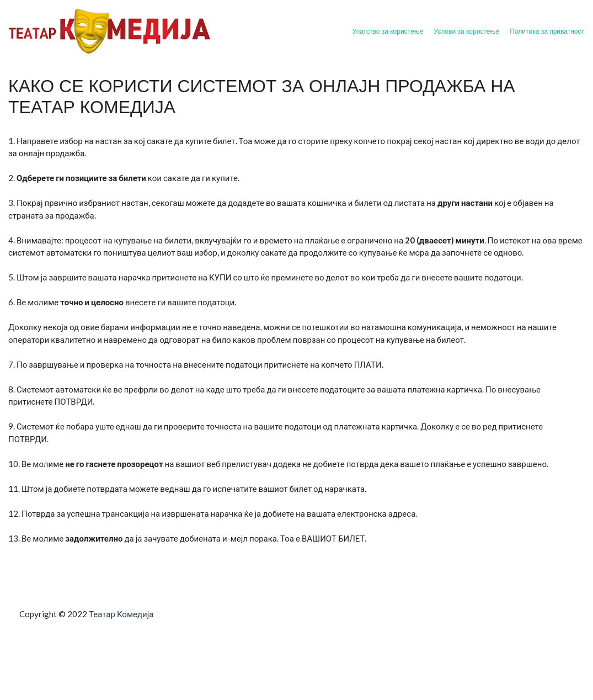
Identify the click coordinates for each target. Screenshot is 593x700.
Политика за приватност (547, 31)
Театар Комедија (121, 614)
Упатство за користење (388, 31)
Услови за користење (466, 31)
